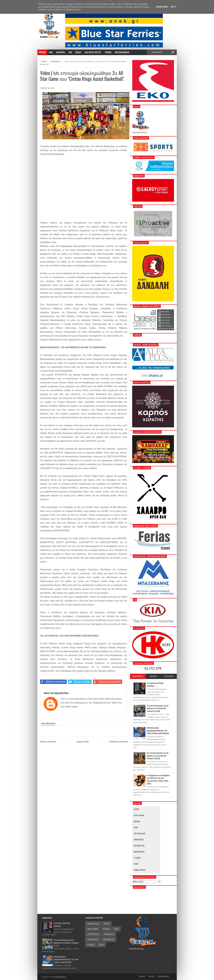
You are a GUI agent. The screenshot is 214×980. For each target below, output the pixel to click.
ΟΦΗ (136, 864)
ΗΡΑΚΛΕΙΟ (139, 840)
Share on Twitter (79, 682)
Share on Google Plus (107, 682)
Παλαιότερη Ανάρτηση (119, 742)
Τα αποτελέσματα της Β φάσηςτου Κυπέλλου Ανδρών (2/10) (66, 943)
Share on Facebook (53, 682)
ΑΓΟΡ (136, 809)
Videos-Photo (140, 870)
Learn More (162, 7)
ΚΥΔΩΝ (137, 858)
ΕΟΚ (136, 827)
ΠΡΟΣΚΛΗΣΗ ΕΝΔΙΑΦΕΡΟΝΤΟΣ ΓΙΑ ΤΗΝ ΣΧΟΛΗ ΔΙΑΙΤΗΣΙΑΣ (66, 960)
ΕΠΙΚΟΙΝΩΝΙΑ (163, 976)
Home (44, 61)
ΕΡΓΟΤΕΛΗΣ (140, 834)
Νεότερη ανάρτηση (48, 742)
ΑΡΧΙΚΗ (142, 976)
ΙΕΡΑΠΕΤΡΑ (139, 852)
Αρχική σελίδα (83, 742)
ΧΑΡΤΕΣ (151, 976)
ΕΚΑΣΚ (137, 821)
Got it (174, 7)
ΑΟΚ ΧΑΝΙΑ (139, 815)
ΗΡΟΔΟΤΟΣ (139, 846)
